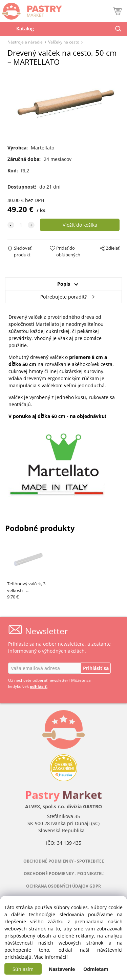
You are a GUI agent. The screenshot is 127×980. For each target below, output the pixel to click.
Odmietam (96, 969)
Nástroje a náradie (25, 42)
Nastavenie (62, 969)
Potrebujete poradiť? (63, 297)
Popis (64, 284)
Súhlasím (23, 969)
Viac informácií (51, 957)
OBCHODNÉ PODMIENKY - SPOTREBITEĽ (64, 861)
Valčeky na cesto (64, 42)
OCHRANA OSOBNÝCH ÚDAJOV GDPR (63, 886)
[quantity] (21, 225)
